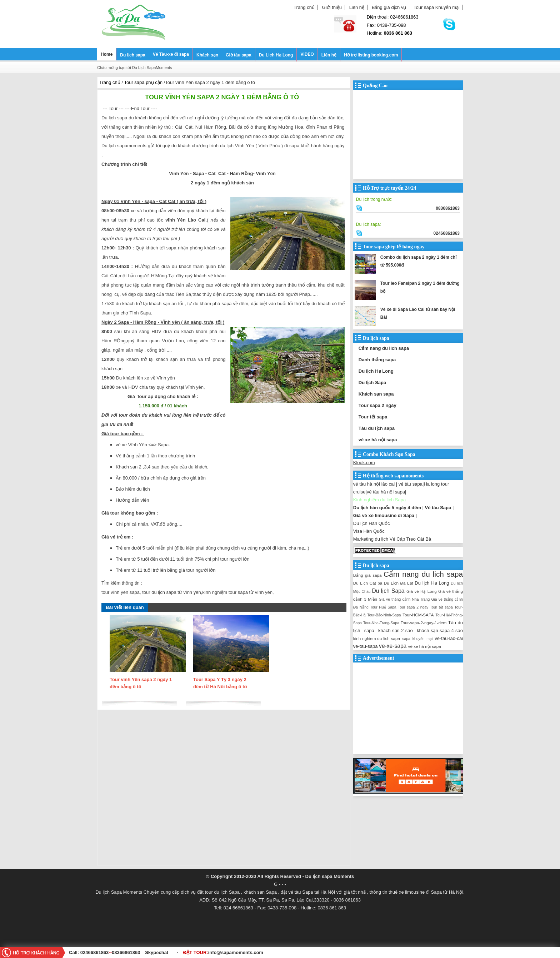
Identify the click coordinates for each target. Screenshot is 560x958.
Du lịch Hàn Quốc (372, 523)
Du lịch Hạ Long (376, 371)
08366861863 (126, 952)
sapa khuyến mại (417, 639)
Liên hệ (357, 7)
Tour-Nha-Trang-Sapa (381, 623)
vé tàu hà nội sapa (386, 492)
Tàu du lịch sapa (377, 428)
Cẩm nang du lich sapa (384, 348)
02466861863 (95, 952)
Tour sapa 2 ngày (377, 405)
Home (107, 54)
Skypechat (157, 952)
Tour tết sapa (373, 417)
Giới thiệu (332, 7)
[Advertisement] (224, 789)
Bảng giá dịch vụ (389, 7)
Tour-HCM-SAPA (418, 615)
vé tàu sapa (411, 484)
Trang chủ (304, 7)
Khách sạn (207, 55)
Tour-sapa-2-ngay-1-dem (424, 623)
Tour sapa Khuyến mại (437, 7)
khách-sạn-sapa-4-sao (440, 631)
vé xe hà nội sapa (378, 440)
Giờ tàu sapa (239, 55)
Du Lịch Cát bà (368, 583)
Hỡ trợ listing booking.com (371, 55)
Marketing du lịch (371, 539)
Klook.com (364, 463)
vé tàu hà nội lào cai (374, 484)
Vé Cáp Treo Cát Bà (410, 539)
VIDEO (307, 54)
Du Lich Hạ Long (276, 55)
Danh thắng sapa (377, 360)
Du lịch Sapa (372, 383)
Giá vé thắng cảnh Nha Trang (404, 599)
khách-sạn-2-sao (396, 631)
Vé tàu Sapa (438, 508)
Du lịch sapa (132, 55)
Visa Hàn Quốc (369, 531)
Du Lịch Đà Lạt (399, 583)
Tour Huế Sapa (383, 607)
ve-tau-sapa (366, 646)
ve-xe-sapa (393, 646)
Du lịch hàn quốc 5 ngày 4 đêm (387, 508)
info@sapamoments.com (236, 952)
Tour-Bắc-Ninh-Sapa (384, 615)
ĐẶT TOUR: (223, 952)
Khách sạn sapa (376, 394)
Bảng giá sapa (367, 575)
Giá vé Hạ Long (422, 591)
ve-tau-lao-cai (449, 638)
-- (111, 952)
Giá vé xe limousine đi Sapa (384, 515)
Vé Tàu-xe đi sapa (171, 54)
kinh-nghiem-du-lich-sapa (377, 638)
